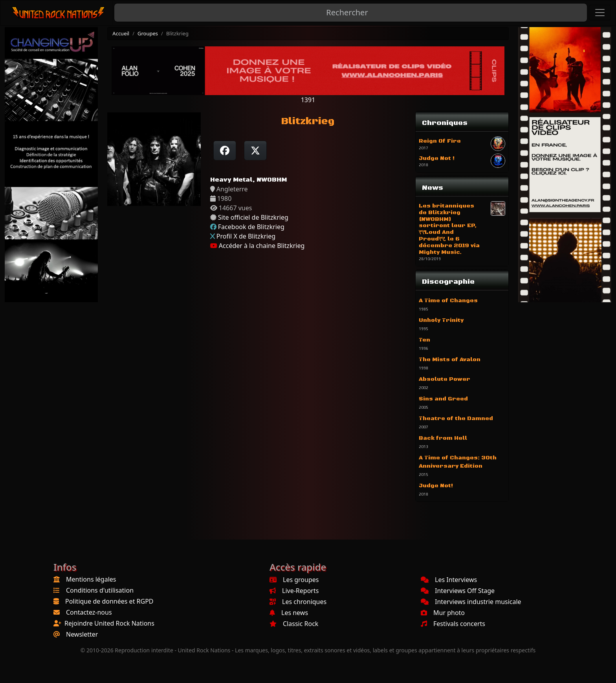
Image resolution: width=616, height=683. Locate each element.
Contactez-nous (89, 612)
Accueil (121, 33)
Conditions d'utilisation (100, 590)
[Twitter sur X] (255, 151)
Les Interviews (449, 580)
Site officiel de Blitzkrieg (253, 217)
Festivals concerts (453, 624)
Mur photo (443, 613)
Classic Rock (294, 624)
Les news (289, 613)
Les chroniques (298, 602)
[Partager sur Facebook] (225, 151)
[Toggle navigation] (600, 13)
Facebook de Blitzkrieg (251, 227)
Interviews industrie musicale (471, 602)
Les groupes (294, 580)
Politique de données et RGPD (109, 601)
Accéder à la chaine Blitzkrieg (258, 246)
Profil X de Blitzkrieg (246, 236)
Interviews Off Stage (458, 591)
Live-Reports (294, 591)
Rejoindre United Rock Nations (109, 623)
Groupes (148, 33)
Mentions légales (91, 579)
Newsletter (82, 634)
